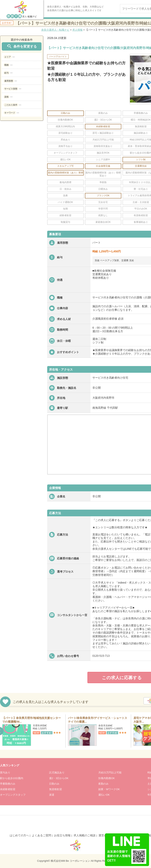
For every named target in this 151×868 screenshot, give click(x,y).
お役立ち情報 (62, 835)
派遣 (52, 795)
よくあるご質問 (41, 835)
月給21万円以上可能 (110, 773)
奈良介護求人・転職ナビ (55, 30)
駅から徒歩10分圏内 (12, 778)
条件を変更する (22, 46)
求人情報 (77, 30)
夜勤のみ (103, 784)
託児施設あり (57, 773)
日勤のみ (54, 784)
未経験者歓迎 (8, 789)
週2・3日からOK (59, 778)
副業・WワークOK (109, 789)
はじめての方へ (19, 835)
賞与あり (5, 773)
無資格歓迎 (56, 789)
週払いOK (104, 795)
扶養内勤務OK (107, 778)
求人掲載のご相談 (85, 835)
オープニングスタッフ (13, 795)
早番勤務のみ (8, 784)
